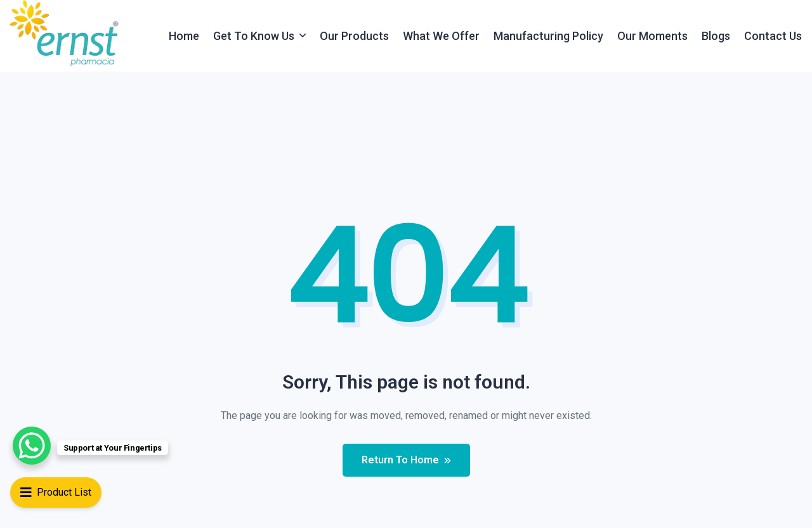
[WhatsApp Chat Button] (32, 446)
